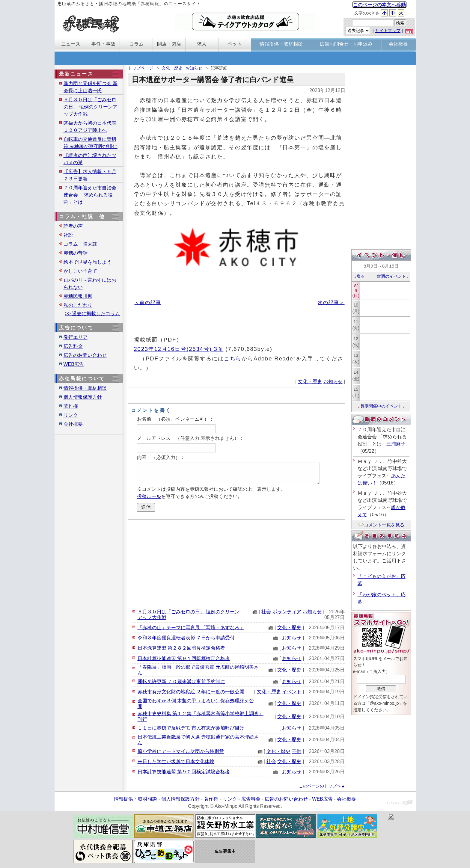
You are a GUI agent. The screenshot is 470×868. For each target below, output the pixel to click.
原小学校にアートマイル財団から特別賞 (181, 751)
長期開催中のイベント (381, 406)
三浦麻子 (396, 444)
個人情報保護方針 (83, 397)
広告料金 (73, 346)
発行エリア (76, 337)
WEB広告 (74, 364)
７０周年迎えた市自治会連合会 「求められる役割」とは (90, 195)
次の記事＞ (331, 302)
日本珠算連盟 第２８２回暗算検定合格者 (181, 648)
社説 (68, 235)
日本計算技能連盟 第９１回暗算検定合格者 (184, 658)
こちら (233, 358)
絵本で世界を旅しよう (88, 262)
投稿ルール (149, 496)
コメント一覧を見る (381, 525)
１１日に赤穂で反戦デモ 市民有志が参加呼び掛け (191, 728)
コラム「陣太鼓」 (83, 244)
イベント (292, 692)
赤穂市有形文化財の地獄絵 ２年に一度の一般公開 (191, 692)
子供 (296, 751)
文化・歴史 (172, 68)
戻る (359, 276)
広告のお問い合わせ (85, 355)
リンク (71, 415)
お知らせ (194, 68)
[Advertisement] (237, 563)
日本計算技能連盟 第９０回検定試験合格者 (184, 772)
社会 (266, 612)
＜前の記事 (148, 302)
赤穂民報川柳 (78, 296)
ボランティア (287, 612)
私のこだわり (78, 305)
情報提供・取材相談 (85, 388)
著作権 (71, 406)
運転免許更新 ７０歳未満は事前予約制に (181, 681)
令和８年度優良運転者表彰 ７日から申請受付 (186, 638)
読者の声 (73, 226)
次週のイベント (393, 276)
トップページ (141, 68)
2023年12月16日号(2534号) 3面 (179, 349)
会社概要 (73, 424)
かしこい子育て (80, 271)
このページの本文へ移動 (379, 5)
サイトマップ (388, 31)
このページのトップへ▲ (322, 786)
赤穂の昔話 (76, 253)
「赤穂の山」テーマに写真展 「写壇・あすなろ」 (191, 628)
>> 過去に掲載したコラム (92, 314)
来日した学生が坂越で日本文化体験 (176, 761)
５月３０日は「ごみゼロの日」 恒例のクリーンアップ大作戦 (91, 107)
